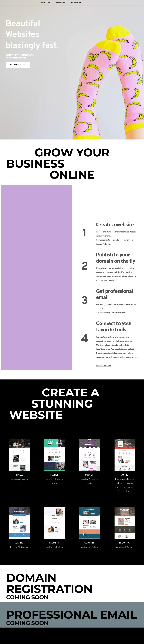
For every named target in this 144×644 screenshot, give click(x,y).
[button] (61, 97)
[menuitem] (46, 3)
